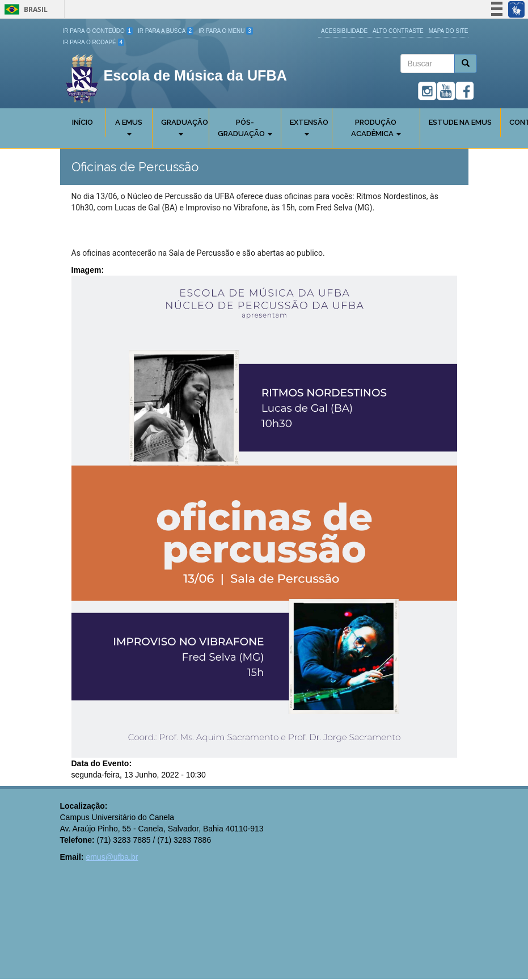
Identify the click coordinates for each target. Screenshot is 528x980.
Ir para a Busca (166, 31)
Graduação (185, 127)
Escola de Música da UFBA (195, 75)
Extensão (309, 127)
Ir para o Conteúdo (98, 31)
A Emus (129, 127)
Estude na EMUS (460, 122)
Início (83, 122)
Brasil (24, 9)
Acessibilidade (344, 31)
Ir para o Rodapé (94, 42)
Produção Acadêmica (376, 128)
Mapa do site (449, 31)
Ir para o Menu (226, 31)
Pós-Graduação (245, 128)
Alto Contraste (398, 31)
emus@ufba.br (112, 857)
